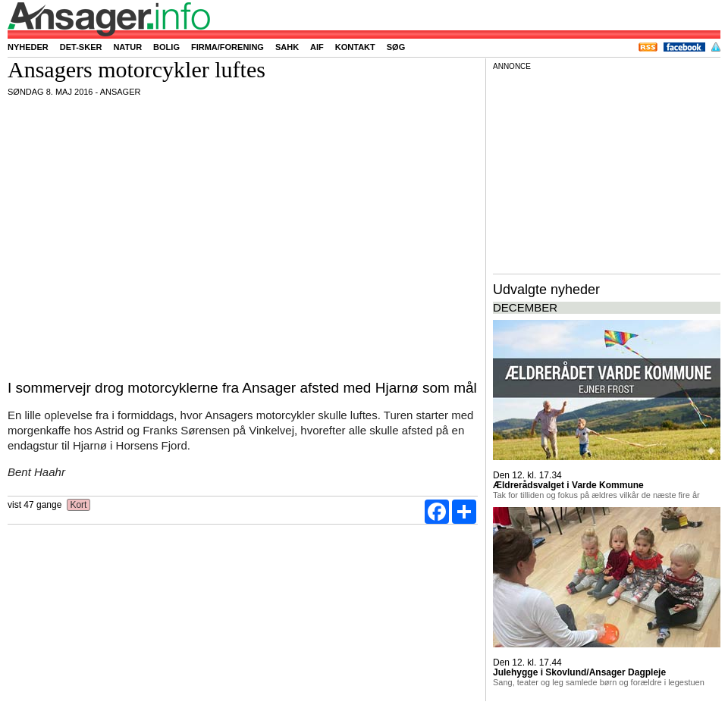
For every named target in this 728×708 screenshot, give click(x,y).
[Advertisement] (607, 170)
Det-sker (81, 47)
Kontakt (355, 47)
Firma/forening (227, 47)
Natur (127, 47)
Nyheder (28, 47)
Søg (396, 47)
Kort (78, 505)
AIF (317, 47)
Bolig (166, 47)
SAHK (287, 47)
